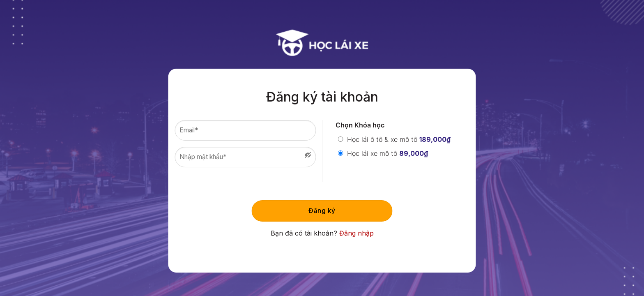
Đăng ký (322, 211)
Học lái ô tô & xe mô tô (394, 139)
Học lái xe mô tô (383, 153)
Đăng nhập (356, 233)
